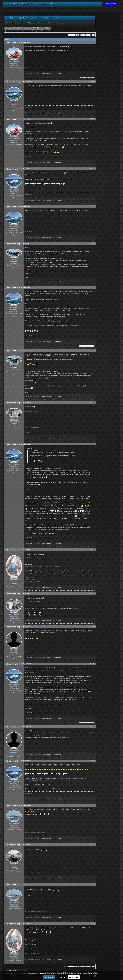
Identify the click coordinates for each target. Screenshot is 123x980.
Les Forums (9, 28)
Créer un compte (38, 73)
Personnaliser (74, 977)
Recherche (40, 28)
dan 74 (14, 631)
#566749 (92, 884)
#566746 (92, 844)
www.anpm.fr (46, 833)
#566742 (92, 761)
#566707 (92, 593)
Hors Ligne (14, 59)
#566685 (92, 287)
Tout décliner (61, 977)
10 (87, 35)
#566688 (92, 350)
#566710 (92, 626)
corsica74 (14, 731)
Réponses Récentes (29, 28)
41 (93, 35)
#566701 (92, 444)
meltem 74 (14, 46)
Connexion (28, 73)
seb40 (14, 407)
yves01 (14, 247)
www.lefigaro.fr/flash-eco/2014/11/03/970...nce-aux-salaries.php (43, 567)
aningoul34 (14, 86)
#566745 (92, 805)
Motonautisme (16, 31)
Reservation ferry (46, 31)
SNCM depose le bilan (31, 411)
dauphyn (14, 554)
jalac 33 (14, 809)
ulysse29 (14, 598)
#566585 (92, 82)
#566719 (92, 664)
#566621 (92, 206)
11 (89, 35)
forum (9, 31)
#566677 (92, 243)
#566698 (92, 402)
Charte (48, 28)
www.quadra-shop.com (35, 872)
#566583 (92, 42)
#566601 (92, 169)
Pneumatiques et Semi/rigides (31, 31)
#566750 (92, 923)
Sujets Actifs (18, 28)
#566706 (92, 550)
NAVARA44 (14, 849)
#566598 (92, 119)
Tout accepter (49, 977)
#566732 (92, 727)
